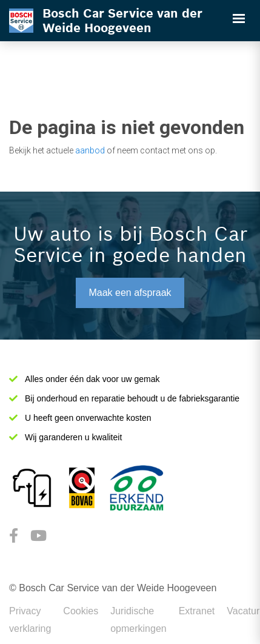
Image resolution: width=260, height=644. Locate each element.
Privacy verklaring (30, 620)
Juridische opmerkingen (138, 620)
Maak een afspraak (130, 293)
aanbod (90, 150)
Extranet (197, 611)
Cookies (81, 611)
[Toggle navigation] (239, 18)
